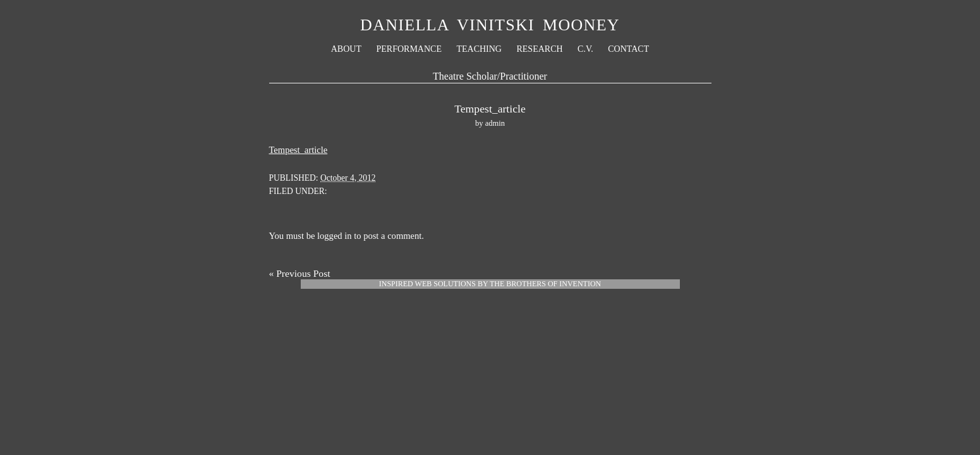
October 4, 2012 (348, 178)
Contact (628, 49)
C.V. (585, 49)
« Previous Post (300, 273)
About (346, 49)
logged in (335, 236)
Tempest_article (299, 150)
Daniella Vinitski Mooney (490, 25)
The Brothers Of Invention (545, 284)
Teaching (479, 49)
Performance (408, 49)
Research (539, 49)
